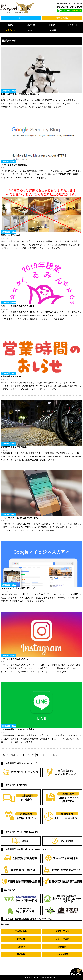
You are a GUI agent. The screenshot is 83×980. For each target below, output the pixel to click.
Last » (56, 755)
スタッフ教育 (62, 954)
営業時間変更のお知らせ (12, 377)
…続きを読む (57, 107)
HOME (10, 25)
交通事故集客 (21, 931)
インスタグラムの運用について (14, 659)
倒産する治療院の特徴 (11, 235)
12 (37, 755)
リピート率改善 (62, 939)
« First (12, 755)
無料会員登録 (62, 18)
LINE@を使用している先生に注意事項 (18, 729)
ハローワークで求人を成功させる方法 (17, 306)
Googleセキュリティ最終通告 (14, 165)
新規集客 (21, 954)
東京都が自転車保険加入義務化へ (15, 447)
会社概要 (52, 30)
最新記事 (31, 25)
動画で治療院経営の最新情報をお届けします (20, 94)
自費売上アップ (62, 931)
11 (33, 755)
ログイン (21, 18)
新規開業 (62, 947)
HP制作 (52, 25)
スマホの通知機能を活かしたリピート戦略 (19, 518)
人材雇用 (21, 947)
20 (44, 755)
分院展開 (21, 939)
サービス (31, 30)
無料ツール (73, 25)
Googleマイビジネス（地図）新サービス (19, 588)
